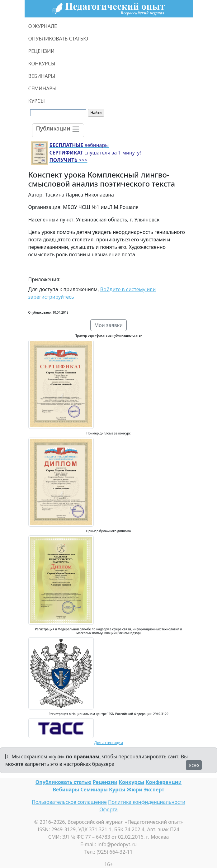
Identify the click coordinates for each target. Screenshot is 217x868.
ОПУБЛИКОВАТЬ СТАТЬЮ (58, 39)
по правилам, (83, 757)
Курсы (117, 790)
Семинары (94, 790)
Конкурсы (131, 782)
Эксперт (154, 790)
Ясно (194, 765)
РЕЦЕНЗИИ (42, 51)
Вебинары (66, 790)
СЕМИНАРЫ (42, 88)
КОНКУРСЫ (42, 64)
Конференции (164, 782)
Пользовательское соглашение (69, 802)
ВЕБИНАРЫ (42, 76)
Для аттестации (108, 743)
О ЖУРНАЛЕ (43, 26)
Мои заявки (109, 325)
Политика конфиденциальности (147, 802)
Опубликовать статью (64, 782)
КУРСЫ (37, 101)
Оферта (108, 809)
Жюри (135, 790)
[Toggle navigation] (58, 130)
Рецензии (105, 782)
